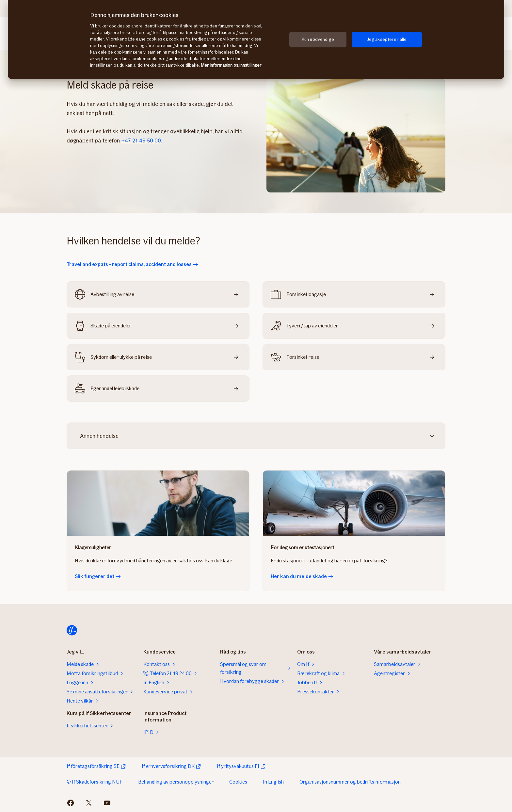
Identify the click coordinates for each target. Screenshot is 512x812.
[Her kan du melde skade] (354, 503)
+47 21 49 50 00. (142, 141)
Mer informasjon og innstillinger (231, 65)
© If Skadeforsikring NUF (95, 782)
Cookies (238, 782)
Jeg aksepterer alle (387, 39)
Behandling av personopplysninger (176, 782)
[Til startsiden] (72, 630)
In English (273, 782)
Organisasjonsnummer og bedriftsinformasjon (350, 782)
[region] (256, 40)
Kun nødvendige (318, 39)
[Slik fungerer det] (158, 503)
